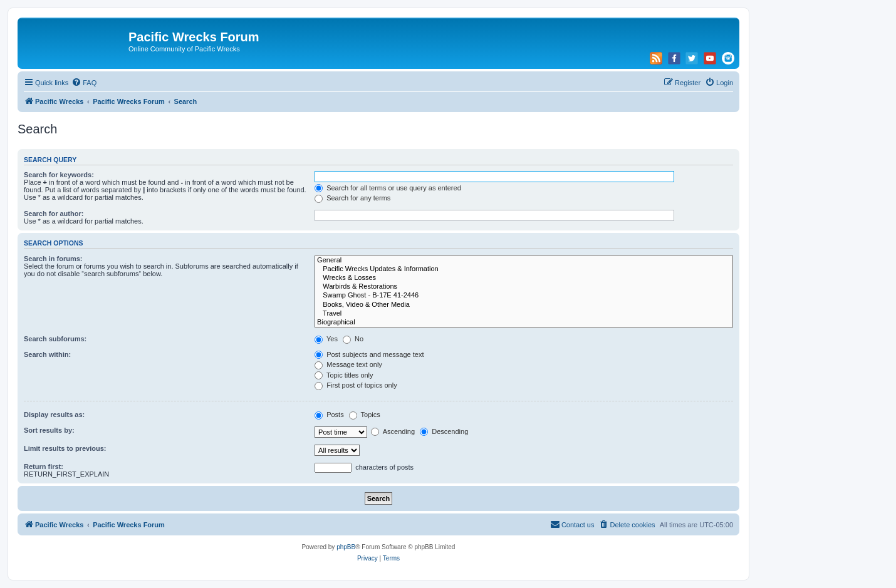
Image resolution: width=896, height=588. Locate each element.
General (524, 260)
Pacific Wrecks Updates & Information (524, 269)
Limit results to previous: (65, 448)
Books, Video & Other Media (524, 305)
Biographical (524, 322)
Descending (444, 431)
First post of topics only (356, 385)
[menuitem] (84, 83)
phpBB (346, 547)
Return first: (44, 467)
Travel (524, 314)
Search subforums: (55, 339)
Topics (365, 415)
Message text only (348, 364)
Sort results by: (49, 430)
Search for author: (54, 214)
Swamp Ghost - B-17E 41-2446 (524, 296)
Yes (326, 339)
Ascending (393, 431)
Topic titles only (344, 375)
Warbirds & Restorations (524, 287)
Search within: (47, 354)
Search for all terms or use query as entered (388, 188)
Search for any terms (352, 198)
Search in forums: (53, 259)
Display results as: (54, 415)
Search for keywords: (59, 175)
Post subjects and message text (369, 354)
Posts (329, 415)
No (353, 339)
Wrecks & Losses (524, 278)
